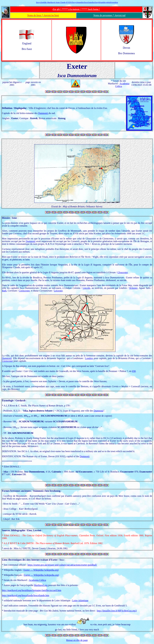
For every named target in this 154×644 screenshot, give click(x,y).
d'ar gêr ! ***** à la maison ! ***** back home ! (76, 9)
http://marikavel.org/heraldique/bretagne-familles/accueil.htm (32, 590)
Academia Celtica (37, 580)
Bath (4, 291)
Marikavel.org (41, 585)
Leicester (58, 291)
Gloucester (123, 272)
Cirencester (24, 291)
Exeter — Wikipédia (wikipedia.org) (41, 570)
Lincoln (86, 288)
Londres (89, 358)
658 (134, 371)
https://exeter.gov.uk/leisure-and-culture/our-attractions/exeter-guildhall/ (62, 565)
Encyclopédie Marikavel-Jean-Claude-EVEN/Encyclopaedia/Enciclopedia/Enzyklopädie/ (77, 2)
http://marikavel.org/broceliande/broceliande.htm (26, 595)
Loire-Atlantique (80, 600)
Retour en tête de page (77, 640)
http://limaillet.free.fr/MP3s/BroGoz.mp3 (117, 611)
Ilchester (133, 288)
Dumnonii (43, 113)
